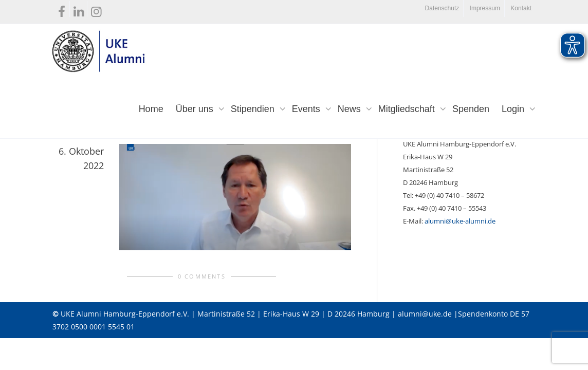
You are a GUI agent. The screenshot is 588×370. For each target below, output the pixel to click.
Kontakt (521, 8)
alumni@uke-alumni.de (460, 221)
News (351, 109)
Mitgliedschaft (408, 109)
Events (307, 109)
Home (151, 109)
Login (514, 109)
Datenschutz (442, 8)
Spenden (471, 109)
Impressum (485, 8)
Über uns (196, 109)
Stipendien (254, 109)
